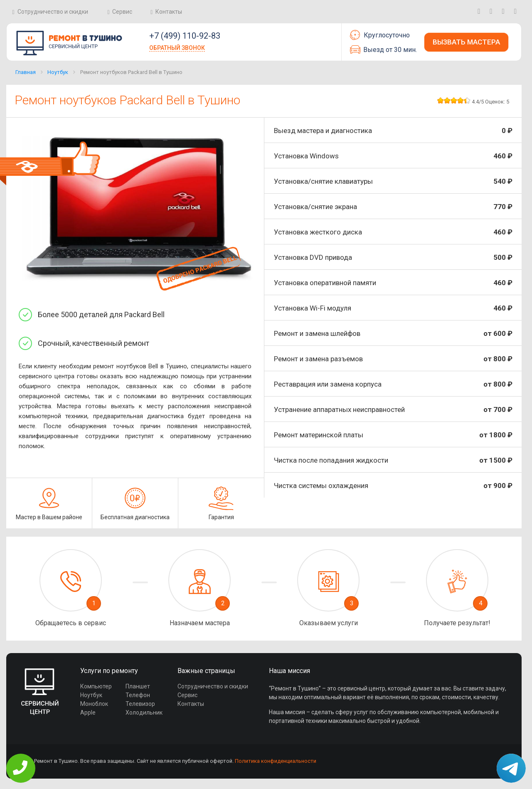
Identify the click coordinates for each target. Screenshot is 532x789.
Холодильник (144, 713)
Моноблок (94, 704)
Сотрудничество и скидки (53, 12)
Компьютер (96, 686)
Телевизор (140, 704)
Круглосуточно (380, 35)
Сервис (122, 12)
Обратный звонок (177, 48)
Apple (88, 713)
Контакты (169, 12)
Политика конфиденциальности (276, 761)
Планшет (138, 686)
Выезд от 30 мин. (383, 49)
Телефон (138, 695)
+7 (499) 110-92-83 (185, 36)
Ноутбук (58, 72)
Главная (26, 72)
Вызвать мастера (466, 42)
